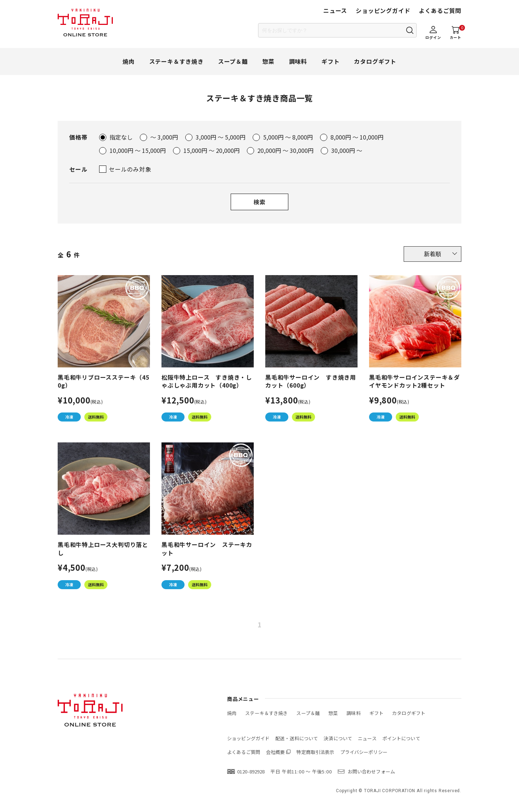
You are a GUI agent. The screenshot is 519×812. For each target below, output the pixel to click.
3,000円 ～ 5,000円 (221, 137)
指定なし (121, 137)
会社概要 (276, 752)
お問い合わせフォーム (371, 771)
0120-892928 (251, 771)
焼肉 (129, 61)
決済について (338, 738)
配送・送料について (297, 738)
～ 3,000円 (164, 137)
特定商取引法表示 (315, 752)
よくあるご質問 (440, 10)
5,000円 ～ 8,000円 (288, 137)
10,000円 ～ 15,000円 (138, 150)
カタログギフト (375, 61)
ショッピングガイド (383, 10)
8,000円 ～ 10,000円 (357, 137)
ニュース (335, 10)
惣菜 (269, 61)
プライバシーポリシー (364, 752)
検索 (259, 202)
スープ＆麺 (233, 61)
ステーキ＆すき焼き (176, 61)
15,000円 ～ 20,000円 (212, 150)
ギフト (331, 61)
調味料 (298, 61)
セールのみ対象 (130, 169)
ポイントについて (401, 738)
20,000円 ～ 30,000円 (285, 150)
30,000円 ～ (347, 150)
